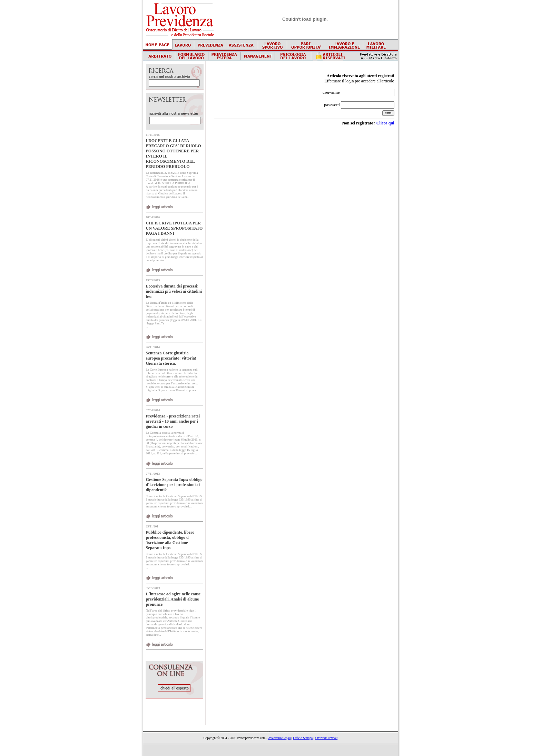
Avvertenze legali (279, 738)
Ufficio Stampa (303, 738)
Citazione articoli (326, 738)
